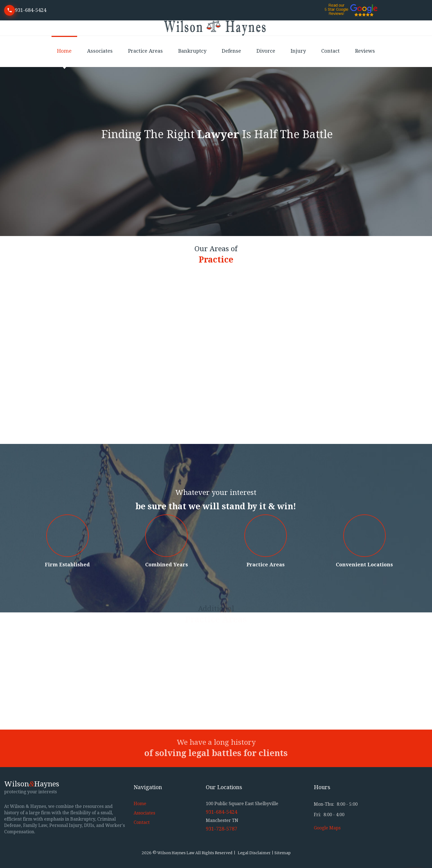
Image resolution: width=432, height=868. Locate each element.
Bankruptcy (192, 51)
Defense (231, 51)
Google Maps (327, 828)
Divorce (266, 51)
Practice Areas (145, 51)
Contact (330, 51)
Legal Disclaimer (254, 853)
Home (64, 51)
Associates (100, 51)
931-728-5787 (222, 829)
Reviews (365, 51)
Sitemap (283, 853)
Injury (298, 51)
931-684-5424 (31, 10)
